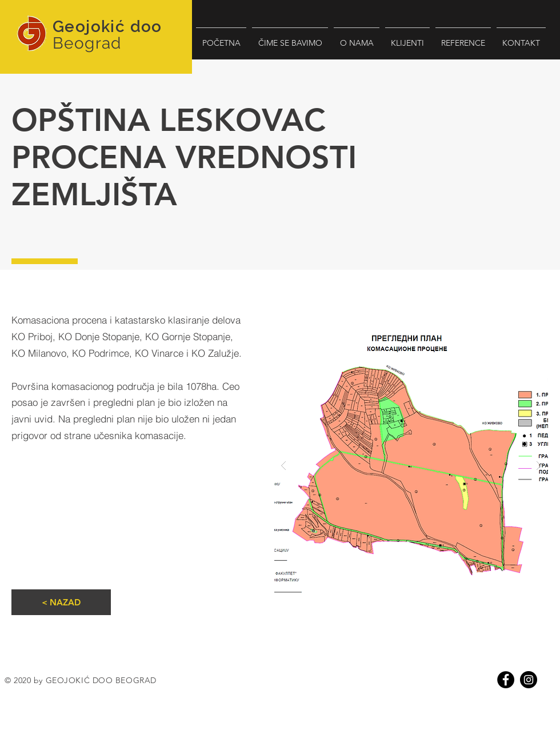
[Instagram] (529, 680)
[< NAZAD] (61, 602)
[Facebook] (506, 680)
